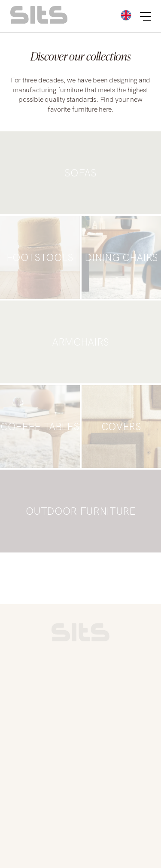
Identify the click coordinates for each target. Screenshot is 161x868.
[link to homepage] (80, 639)
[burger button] (145, 16)
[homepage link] (39, 21)
